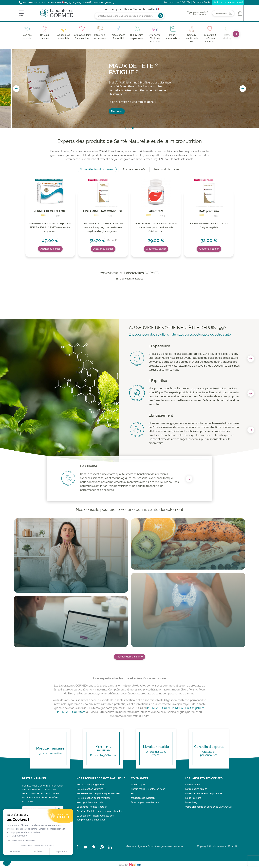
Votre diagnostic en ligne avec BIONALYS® (209, 807)
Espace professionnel (230, 2)
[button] (7, 862)
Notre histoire (193, 785)
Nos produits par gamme (90, 785)
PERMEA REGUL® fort (71, 712)
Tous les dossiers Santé (129, 657)
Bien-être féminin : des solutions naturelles (99, 811)
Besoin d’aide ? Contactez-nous (148, 789)
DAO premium (209, 211)
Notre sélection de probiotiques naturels (98, 793)
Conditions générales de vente (165, 846)
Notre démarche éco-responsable (204, 793)
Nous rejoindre (193, 798)
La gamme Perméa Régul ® (92, 807)
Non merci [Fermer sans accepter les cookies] (15, 851)
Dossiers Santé (202, 2)
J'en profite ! (106, 100)
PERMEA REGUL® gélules (188, 708)
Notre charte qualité (196, 789)
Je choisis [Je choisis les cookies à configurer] (38, 851)
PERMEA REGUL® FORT (50, 211)
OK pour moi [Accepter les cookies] (61, 851)
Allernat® (156, 211)
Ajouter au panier (50, 249)
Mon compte (138, 785)
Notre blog (191, 802)
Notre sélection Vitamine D (91, 789)
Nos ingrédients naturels (90, 802)
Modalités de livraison (143, 798)
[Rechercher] (129, 16)
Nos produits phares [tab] (167, 169)
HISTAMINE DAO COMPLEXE (103, 211)
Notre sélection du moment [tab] (97, 169)
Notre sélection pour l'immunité (93, 798)
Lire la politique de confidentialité (21, 841)
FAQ (133, 793)
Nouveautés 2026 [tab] (134, 169)
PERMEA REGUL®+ (159, 708)
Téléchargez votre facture (145, 802)
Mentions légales (135, 846)
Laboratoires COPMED (177, 2)
